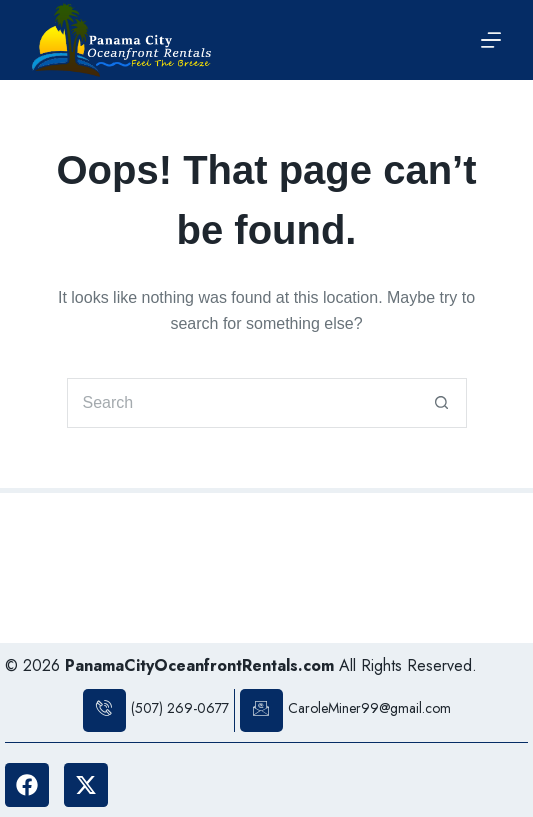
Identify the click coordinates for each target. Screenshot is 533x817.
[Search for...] (242, 403)
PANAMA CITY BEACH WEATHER (266, 568)
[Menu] (491, 40)
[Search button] (442, 403)
